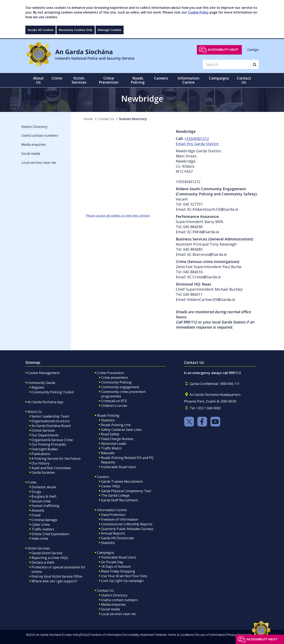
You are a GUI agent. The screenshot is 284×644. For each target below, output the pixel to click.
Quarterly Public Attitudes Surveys (127, 529)
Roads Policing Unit (116, 425)
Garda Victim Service (47, 553)
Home (88, 119)
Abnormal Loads (114, 444)
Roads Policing (108, 415)
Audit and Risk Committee (51, 468)
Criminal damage (44, 520)
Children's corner (114, 406)
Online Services (43, 430)
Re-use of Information (211, 635)
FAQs (85, 635)
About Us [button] (38, 80)
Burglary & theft (44, 496)
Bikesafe (108, 453)
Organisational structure (51, 421)
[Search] (227, 64)
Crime (32, 482)
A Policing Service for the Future (56, 459)
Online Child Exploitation (50, 534)
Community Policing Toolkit (53, 392)
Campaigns (106, 553)
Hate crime (40, 538)
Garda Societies (43, 472)
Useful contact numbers (119, 600)
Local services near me (118, 614)
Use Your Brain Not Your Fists (124, 576)
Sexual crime (41, 501)
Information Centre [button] (188, 80)
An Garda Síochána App (45, 402)
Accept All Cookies (41, 30)
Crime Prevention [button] (109, 80)
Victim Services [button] (79, 80)
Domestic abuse (44, 487)
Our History (41, 463)
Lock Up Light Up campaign (122, 581)
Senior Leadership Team (50, 416)
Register (38, 387)
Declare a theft (43, 562)
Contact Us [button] (244, 80)
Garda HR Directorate (118, 538)
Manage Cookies (110, 30)
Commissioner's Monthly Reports (127, 524)
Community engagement (120, 387)
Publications (41, 454)
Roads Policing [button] (138, 80)
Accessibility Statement (139, 635)
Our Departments (45, 435)
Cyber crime (41, 525)
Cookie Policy (198, 12)
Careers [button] (161, 78)
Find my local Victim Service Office (57, 576)
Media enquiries (113, 604)
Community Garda (41, 383)
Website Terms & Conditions (175, 635)
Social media (110, 609)
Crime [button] (57, 78)
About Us (35, 412)
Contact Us (106, 119)
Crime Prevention (110, 373)
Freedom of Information (120, 519)
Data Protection (113, 515)
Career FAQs (111, 486)
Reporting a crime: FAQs (50, 558)
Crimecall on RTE (114, 401)
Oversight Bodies (45, 449)
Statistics (108, 420)
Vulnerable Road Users (119, 467)
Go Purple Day (112, 562)
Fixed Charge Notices (117, 439)
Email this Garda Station (197, 144)
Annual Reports (113, 533)
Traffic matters (43, 529)
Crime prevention (114, 378)
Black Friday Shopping (118, 571)
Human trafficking (45, 506)
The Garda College (115, 495)
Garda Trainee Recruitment (122, 481)
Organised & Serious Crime (52, 440)
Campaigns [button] (219, 78)
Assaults (38, 510)
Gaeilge (253, 49)
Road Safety (110, 434)
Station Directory (133, 119)
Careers (103, 477)
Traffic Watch (111, 448)
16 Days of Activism (116, 567)
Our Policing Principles (49, 444)
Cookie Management (43, 373)
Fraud (36, 515)
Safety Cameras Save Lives (121, 430)
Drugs (36, 492)
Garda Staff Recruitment (119, 500)
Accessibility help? (223, 49)
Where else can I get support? (54, 581)
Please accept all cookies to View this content (118, 215)
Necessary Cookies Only (76, 30)
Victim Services (39, 548)
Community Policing (116, 382)
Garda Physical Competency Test (126, 491)
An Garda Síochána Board (51, 426)
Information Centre (112, 510)
